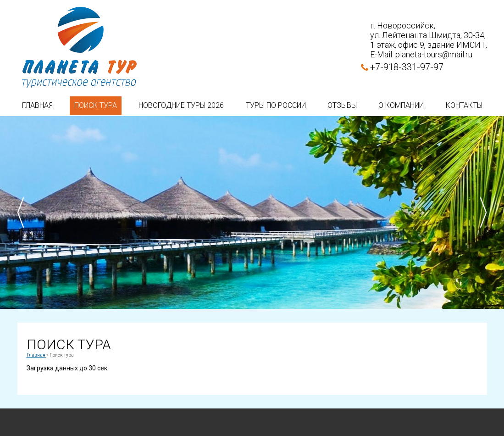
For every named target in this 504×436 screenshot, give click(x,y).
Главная (37, 105)
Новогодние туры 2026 (181, 105)
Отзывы (342, 105)
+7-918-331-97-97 (407, 67)
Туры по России (276, 105)
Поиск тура (96, 105)
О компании (401, 105)
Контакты (464, 105)
